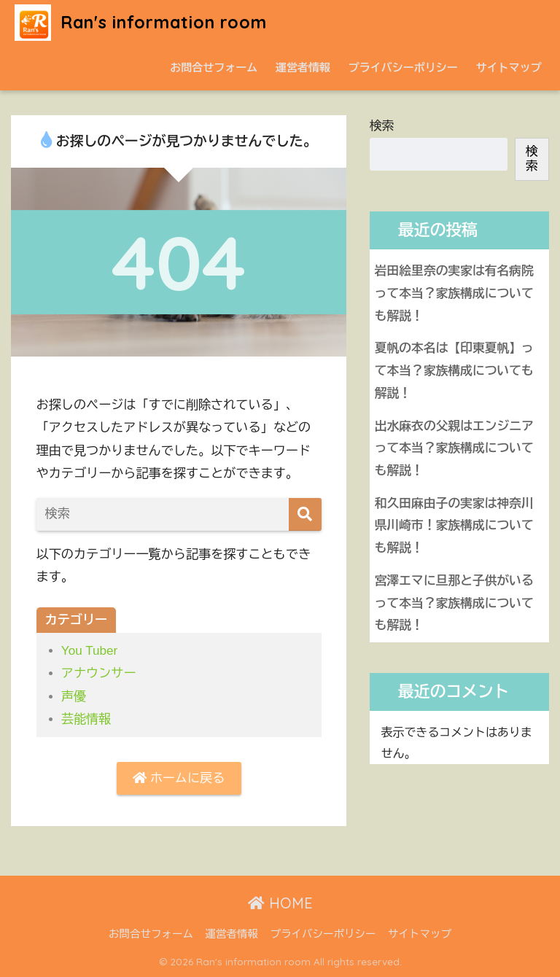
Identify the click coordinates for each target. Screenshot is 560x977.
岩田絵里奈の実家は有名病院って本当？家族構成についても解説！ (454, 293)
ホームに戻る (179, 778)
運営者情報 (303, 67)
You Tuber (89, 651)
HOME (280, 903)
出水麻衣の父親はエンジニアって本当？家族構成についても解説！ (454, 448)
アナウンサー (99, 673)
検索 (382, 126)
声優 (74, 697)
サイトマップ (509, 67)
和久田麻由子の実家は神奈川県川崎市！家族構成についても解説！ (454, 526)
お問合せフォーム (214, 67)
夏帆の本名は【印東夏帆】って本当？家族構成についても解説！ (454, 370)
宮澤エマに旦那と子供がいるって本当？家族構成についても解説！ (454, 603)
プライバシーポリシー (403, 67)
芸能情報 (86, 719)
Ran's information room (141, 22)
